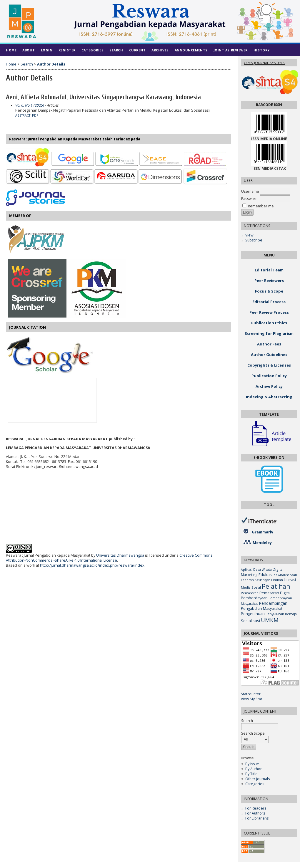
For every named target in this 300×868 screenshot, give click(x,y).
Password (249, 199)
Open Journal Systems (264, 63)
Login (47, 50)
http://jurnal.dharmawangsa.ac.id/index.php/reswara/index (92, 565)
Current (137, 50)
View (249, 235)
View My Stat (251, 699)
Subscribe (254, 240)
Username (250, 191)
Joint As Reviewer (231, 50)
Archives (160, 50)
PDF (35, 115)
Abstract (23, 115)
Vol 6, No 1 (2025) (30, 105)
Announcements (191, 50)
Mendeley (262, 543)
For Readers (256, 808)
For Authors (255, 813)
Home (11, 50)
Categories (255, 784)
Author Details (51, 64)
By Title (251, 774)
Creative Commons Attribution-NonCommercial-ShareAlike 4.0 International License (109, 558)
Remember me (261, 206)
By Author (254, 769)
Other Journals (257, 779)
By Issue (252, 764)
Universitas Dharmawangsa (120, 555)
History (262, 50)
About (29, 50)
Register (67, 50)
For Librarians (257, 818)
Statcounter (251, 694)
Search (116, 50)
